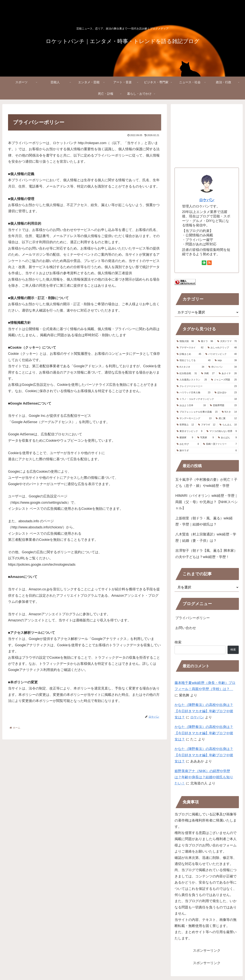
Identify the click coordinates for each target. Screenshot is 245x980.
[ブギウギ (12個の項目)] (207, 425)
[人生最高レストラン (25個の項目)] (192, 380)
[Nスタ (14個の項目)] (229, 412)
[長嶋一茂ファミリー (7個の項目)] (220, 444)
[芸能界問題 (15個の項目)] (223, 406)
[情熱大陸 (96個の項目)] (185, 341)
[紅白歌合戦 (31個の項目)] (187, 374)
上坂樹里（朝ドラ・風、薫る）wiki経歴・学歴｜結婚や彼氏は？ (204, 521)
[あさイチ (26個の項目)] (228, 374)
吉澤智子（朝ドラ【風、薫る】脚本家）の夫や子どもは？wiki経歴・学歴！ (206, 554)
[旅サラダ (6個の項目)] (207, 451)
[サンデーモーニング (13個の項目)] (194, 419)
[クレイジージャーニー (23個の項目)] (207, 386)
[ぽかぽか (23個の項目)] (226, 393)
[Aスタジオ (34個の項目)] (190, 367)
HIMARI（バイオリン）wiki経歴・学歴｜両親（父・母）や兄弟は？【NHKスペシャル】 (207, 502)
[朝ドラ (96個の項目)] (206, 341)
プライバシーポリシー (193, 618)
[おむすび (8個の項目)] (188, 444)
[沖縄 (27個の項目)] (208, 374)
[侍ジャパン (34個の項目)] (223, 367)
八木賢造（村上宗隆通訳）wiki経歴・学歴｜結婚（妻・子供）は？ (206, 537)
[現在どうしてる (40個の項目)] (194, 361)
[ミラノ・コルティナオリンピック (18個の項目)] (207, 399)
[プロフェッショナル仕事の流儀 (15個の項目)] (197, 412)
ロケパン (207, 200)
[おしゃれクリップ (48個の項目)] (222, 348)
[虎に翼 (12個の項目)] (226, 419)
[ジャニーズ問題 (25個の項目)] (224, 380)
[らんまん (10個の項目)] (228, 425)
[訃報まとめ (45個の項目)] (189, 354)
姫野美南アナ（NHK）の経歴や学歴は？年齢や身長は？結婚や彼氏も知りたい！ (204, 777)
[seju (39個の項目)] (226, 361)
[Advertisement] (207, 135)
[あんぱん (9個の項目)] (227, 438)
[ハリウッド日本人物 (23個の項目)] (194, 393)
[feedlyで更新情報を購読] (204, 263)
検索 (178, 642)
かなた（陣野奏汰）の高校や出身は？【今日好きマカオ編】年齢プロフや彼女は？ (204, 711)
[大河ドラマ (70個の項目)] (227, 341)
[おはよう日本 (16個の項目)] (191, 406)
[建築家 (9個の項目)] (185, 438)
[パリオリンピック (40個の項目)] (221, 354)
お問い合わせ (186, 628)
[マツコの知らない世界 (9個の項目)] (222, 431)
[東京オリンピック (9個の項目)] (189, 431)
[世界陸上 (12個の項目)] (185, 425)
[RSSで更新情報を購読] (209, 263)
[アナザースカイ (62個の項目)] (190, 348)
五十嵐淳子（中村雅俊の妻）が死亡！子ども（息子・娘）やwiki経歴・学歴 (206, 483)
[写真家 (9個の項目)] (206, 438)
